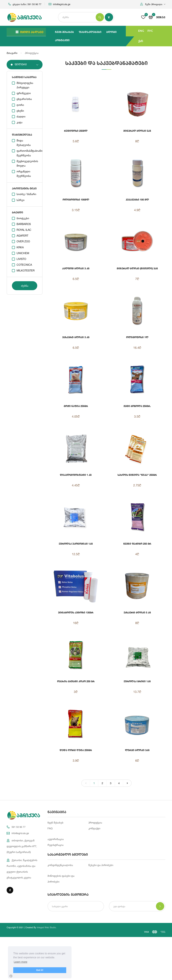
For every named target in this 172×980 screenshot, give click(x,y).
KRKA (20, 247)
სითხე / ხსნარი (26, 194)
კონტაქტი (62, 40)
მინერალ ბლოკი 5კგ (137, 131)
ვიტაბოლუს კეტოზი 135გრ (76, 612)
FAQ (50, 828)
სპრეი (21, 200)
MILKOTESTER (26, 270)
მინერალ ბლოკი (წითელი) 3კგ (137, 268)
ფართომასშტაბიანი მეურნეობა (27, 153)
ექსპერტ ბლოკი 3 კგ (76, 337)
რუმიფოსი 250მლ (76, 131)
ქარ (141, 41)
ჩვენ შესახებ (64, 32)
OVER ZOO (23, 241)
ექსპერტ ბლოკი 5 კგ (137, 612)
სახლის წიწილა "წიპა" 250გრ (137, 475)
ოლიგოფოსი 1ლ (137, 337)
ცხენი (20, 111)
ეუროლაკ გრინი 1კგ (137, 681)
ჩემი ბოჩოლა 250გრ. (137, 406)
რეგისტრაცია (56, 845)
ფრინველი (24, 93)
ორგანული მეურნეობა (24, 174)
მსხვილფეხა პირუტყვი (25, 85)
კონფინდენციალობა (60, 865)
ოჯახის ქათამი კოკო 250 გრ (76, 681)
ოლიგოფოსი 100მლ (76, 200)
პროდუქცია (95, 823)
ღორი (20, 105)
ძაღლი (21, 116)
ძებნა (25, 286)
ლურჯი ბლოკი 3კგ (137, 750)
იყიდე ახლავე (30, 32)
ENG (141, 31)
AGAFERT (22, 236)
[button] (153, 4)
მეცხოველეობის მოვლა (27, 163)
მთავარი (12, 53)
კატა (19, 122)
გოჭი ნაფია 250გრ (76, 406)
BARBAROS (24, 224)
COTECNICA (24, 265)
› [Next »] (127, 783)
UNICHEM (23, 253)
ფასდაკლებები (90, 32)
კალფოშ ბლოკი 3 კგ (76, 268)
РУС (150, 31)
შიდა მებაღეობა (24, 143)
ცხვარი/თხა (24, 99)
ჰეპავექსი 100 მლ (137, 200)
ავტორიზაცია (56, 839)
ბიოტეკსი (23, 218)
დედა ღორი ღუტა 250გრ (76, 750)
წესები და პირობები (101, 865)
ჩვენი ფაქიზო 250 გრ (137, 544)
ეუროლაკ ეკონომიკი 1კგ (76, 544)
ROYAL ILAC (24, 230)
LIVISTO (21, 259)
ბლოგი (111, 32)
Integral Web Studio (46, 927)
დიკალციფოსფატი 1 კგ (76, 475)
